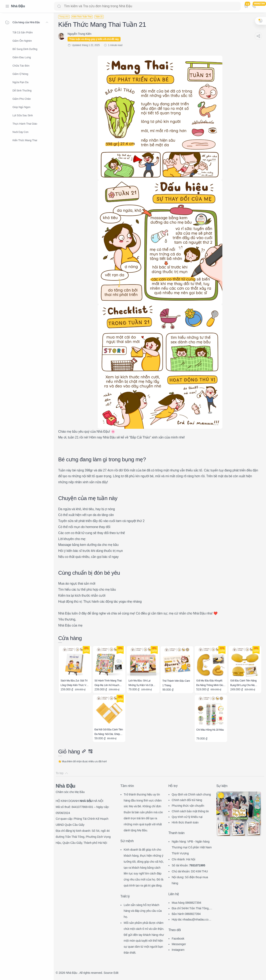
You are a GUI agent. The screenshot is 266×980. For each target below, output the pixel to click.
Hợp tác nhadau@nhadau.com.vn (192, 920)
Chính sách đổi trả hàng (187, 800)
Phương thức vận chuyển (188, 806)
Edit (116, 973)
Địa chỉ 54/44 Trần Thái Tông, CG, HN (192, 909)
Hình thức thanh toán (185, 822)
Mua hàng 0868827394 (186, 903)
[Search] (147, 6)
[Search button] (59, 6)
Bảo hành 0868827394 (186, 914)
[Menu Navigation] (7, 6)
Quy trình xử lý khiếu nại (187, 817)
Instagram (178, 950)
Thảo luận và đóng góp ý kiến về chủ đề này (94, 39)
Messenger (179, 944)
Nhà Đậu (18, 6)
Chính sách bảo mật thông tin (190, 811)
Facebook (178, 939)
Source (108, 973)
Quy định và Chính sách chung (191, 794)
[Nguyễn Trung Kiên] (79, 34)
